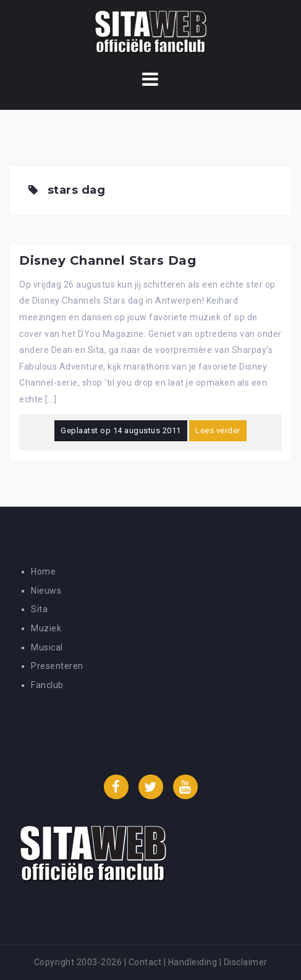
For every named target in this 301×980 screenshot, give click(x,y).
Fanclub (47, 685)
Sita (39, 609)
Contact (145, 962)
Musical (47, 647)
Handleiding (193, 962)
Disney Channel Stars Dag (108, 260)
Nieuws (46, 591)
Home (43, 571)
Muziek (46, 628)
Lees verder (218, 430)
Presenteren (57, 666)
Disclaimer (246, 962)
